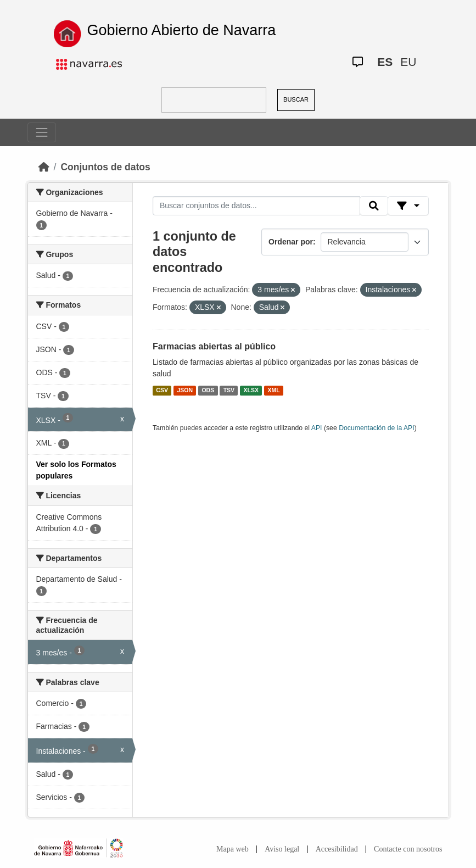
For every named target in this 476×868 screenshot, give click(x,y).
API (317, 428)
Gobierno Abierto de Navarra (182, 30)
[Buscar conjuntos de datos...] (256, 206)
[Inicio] (44, 167)
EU (408, 62)
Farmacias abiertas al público (214, 346)
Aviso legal (282, 849)
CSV (162, 390)
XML (274, 390)
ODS (208, 390)
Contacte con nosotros (408, 849)
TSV (229, 390)
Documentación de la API (377, 428)
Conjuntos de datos (105, 167)
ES (385, 62)
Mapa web (233, 849)
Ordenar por (291, 242)
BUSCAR (296, 99)
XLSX (251, 390)
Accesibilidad (337, 849)
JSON (185, 390)
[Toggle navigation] (42, 132)
